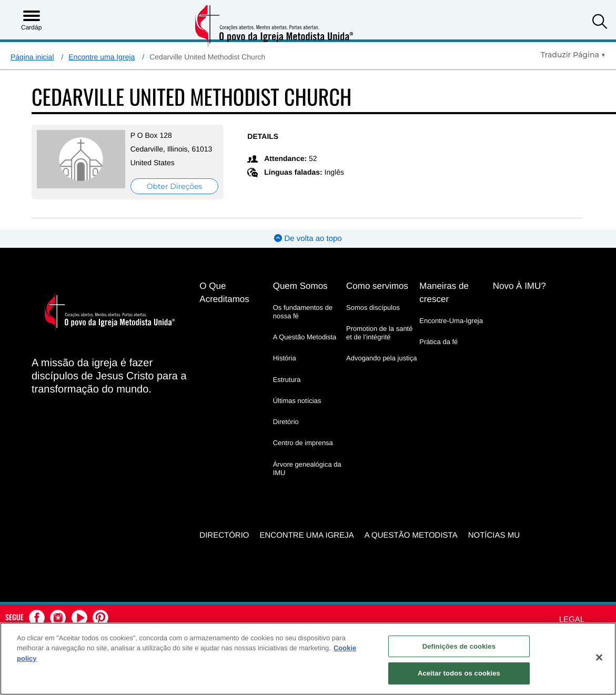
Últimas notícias (297, 401)
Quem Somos (300, 286)
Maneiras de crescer (444, 293)
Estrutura (287, 380)
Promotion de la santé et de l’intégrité (379, 333)
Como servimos (377, 286)
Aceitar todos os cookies (459, 673)
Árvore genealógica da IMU (307, 469)
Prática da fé (438, 342)
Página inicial (32, 57)
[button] (600, 23)
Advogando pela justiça (381, 358)
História (285, 358)
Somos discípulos (373, 308)
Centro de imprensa (303, 443)
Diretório (286, 422)
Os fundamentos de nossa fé (303, 312)
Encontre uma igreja (307, 535)
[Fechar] (599, 657)
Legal (572, 620)
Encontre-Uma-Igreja (451, 321)
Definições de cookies (459, 646)
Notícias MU (494, 535)
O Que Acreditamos (224, 293)
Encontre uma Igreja (102, 57)
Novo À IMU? (519, 286)
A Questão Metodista (305, 337)
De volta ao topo (308, 239)
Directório (224, 535)
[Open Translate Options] (573, 55)
